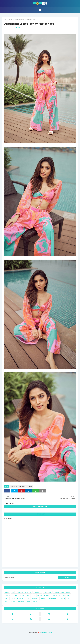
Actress (7, 592)
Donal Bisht (13, 486)
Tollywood (21, 602)
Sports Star (35, 598)
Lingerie (62, 598)
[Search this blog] (31, 577)
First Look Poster (53, 598)
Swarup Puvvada (10, 28)
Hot (13, 592)
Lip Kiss (69, 598)
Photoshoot (22, 486)
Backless (44, 598)
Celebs (68, 592)
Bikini (15, 595)
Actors (13, 598)
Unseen (28, 602)
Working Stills (57, 595)
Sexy (28, 595)
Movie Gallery (37, 592)
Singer (7, 598)
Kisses (28, 598)
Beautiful (22, 595)
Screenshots (67, 595)
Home (5, 19)
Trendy (10, 19)
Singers (13, 602)
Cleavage (28, 592)
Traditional (8, 595)
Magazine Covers (59, 592)
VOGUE (35, 602)
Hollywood (20, 598)
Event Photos (47, 592)
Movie (6, 602)
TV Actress (47, 595)
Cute (34, 595)
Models (40, 595)
